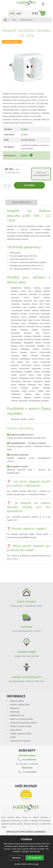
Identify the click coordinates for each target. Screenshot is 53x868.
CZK (12, 13)
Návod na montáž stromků (21, 719)
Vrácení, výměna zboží (20, 705)
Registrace (15, 708)
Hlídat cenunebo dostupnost (41, 174)
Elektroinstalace (26, 20)
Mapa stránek (16, 730)
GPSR (13, 737)
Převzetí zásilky (17, 701)
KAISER (24, 129)
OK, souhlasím (35, 858)
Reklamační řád (17, 715)
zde (37, 864)
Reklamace (15, 712)
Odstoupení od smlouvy (20, 741)
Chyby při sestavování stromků (23, 723)
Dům (14, 20)
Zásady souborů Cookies (21, 734)
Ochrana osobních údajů (21, 726)
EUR (19, 14)
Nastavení (16, 858)
